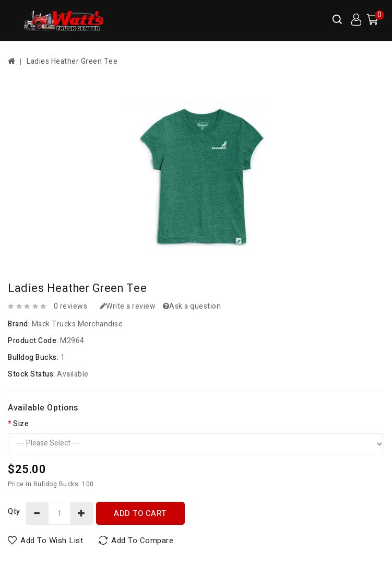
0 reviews (71, 306)
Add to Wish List (52, 540)
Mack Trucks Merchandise (78, 324)
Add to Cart (140, 513)
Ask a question (192, 306)
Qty (14, 512)
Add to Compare (142, 540)
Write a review (128, 306)
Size (21, 424)
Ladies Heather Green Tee (72, 61)
